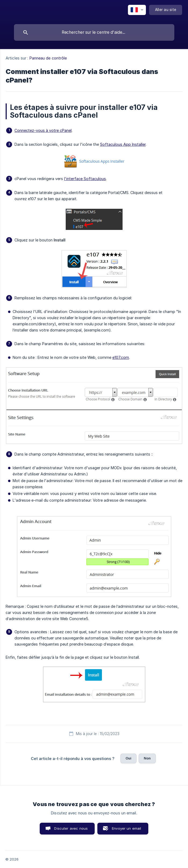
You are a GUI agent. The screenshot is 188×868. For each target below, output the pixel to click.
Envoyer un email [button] (126, 828)
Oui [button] (128, 758)
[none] (137, 10)
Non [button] (147, 758)
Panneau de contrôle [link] (48, 58)
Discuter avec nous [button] (71, 828)
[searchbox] (94, 32)
